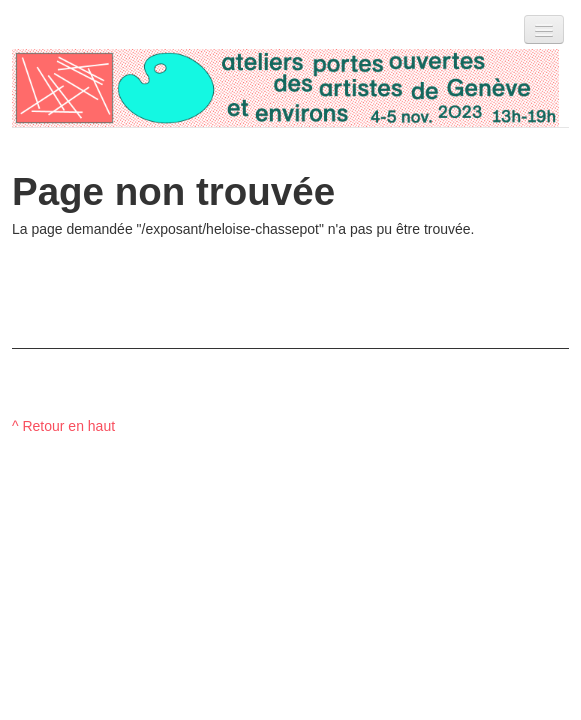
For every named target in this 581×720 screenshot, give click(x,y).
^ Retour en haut (63, 426)
